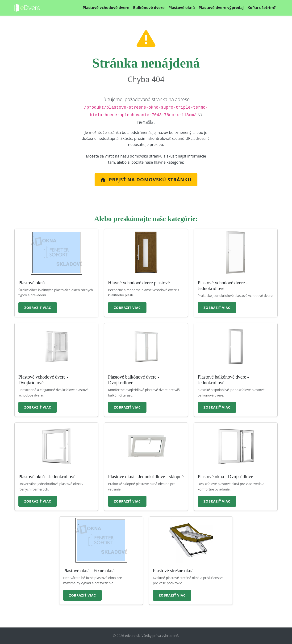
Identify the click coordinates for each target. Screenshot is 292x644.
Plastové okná (182, 8)
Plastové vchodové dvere (106, 8)
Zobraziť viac (38, 308)
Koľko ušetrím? (262, 8)
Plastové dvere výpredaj (221, 8)
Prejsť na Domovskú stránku (146, 180)
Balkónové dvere (149, 8)
